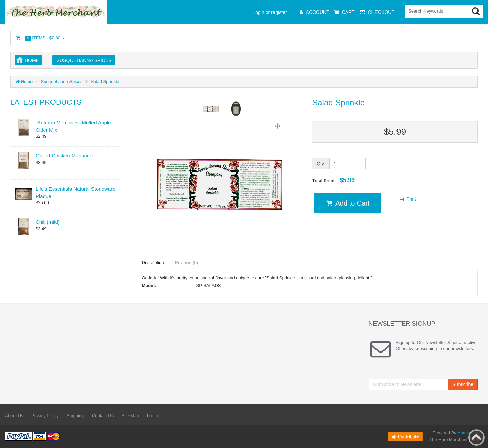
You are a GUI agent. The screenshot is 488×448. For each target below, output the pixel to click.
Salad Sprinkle (105, 81)
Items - (40, 38)
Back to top (476, 438)
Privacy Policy (45, 416)
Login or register (270, 12)
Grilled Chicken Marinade (64, 156)
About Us (14, 416)
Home (32, 60)
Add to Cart (347, 203)
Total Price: (333, 180)
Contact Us (103, 416)
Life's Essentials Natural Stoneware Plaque (75, 192)
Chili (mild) (48, 222)
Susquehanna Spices (83, 60)
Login (152, 416)
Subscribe (463, 384)
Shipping (75, 416)
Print (408, 199)
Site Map (130, 416)
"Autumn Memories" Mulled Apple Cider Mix (73, 126)
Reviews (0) (187, 263)
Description (153, 263)
